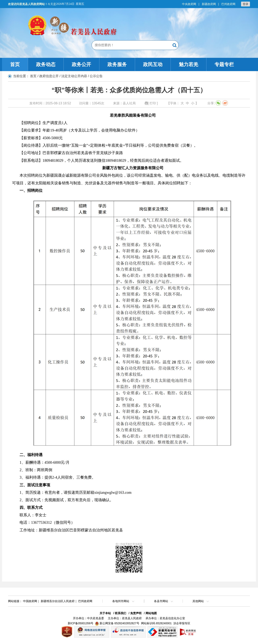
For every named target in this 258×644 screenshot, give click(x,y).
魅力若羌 (188, 64)
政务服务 (117, 64)
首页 (15, 64)
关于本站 (105, 613)
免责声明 (136, 613)
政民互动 (153, 64)
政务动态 (46, 64)
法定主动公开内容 (74, 76)
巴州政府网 (228, 4)
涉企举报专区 (182, 623)
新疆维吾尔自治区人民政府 (58, 601)
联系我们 (121, 613)
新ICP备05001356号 (81, 623)
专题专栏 (224, 64)
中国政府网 (30, 601)
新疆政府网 (209, 4)
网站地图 (151, 613)
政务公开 (81, 64)
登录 (246, 4)
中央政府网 (189, 4)
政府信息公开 (49, 76)
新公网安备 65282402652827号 (119, 623)
